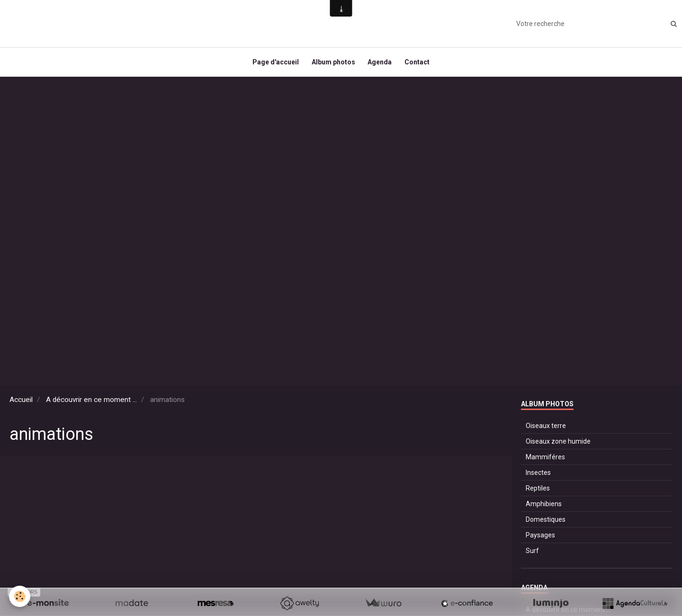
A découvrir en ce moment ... (91, 404)
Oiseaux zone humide (558, 446)
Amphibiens (544, 508)
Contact (419, 64)
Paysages (540, 539)
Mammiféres (545, 461)
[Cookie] (20, 596)
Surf (532, 555)
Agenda (381, 64)
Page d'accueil (273, 64)
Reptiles (538, 492)
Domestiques (546, 524)
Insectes (538, 477)
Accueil (21, 404)
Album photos (332, 64)
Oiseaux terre (546, 430)
